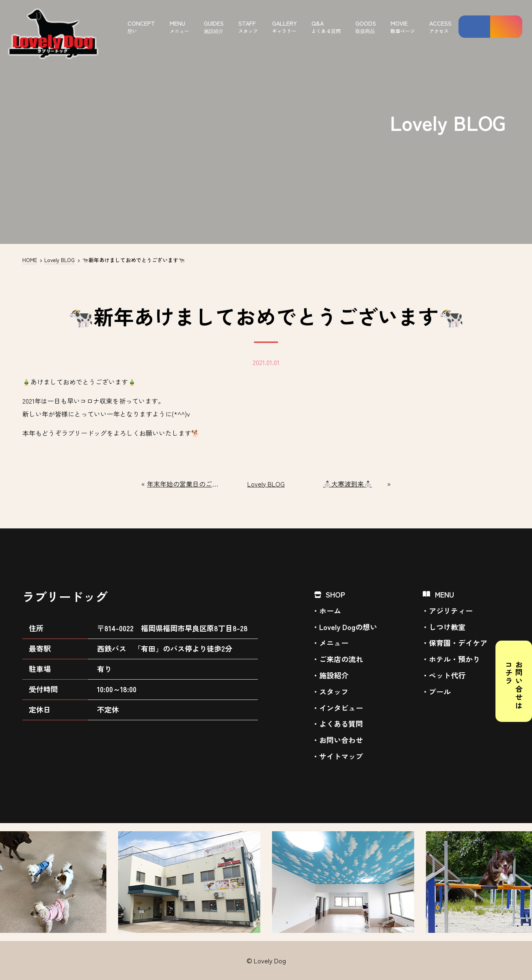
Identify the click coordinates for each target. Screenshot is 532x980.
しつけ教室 (447, 627)
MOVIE (403, 27)
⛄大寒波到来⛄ (348, 484)
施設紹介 (334, 675)
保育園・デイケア (458, 643)
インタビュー (341, 708)
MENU (179, 27)
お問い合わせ (341, 740)
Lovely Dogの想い (348, 627)
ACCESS (440, 27)
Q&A (326, 27)
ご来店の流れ (341, 659)
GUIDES (214, 27)
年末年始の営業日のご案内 (185, 484)
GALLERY (284, 27)
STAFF (248, 27)
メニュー (334, 643)
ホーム (330, 611)
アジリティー (451, 611)
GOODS (366, 27)
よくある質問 (341, 724)
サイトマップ (341, 756)
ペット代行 (447, 675)
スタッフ (334, 691)
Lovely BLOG (59, 260)
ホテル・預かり (454, 659)
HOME (30, 260)
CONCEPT (141, 27)
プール (440, 691)
